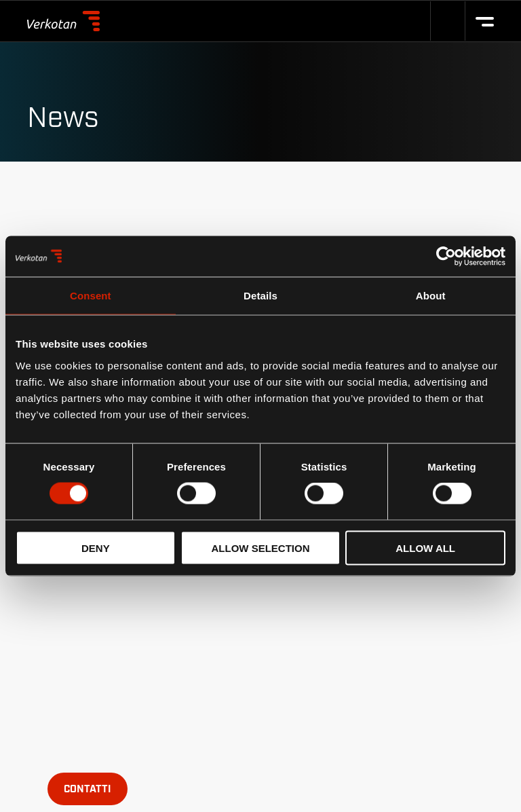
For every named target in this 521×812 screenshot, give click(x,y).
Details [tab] (260, 296)
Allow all (425, 548)
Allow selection (260, 548)
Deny (96, 548)
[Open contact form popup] (88, 789)
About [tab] (431, 296)
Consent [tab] (91, 296)
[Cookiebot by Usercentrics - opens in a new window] (446, 257)
